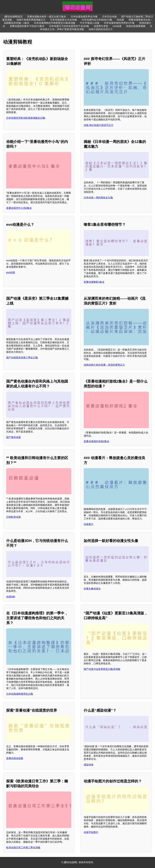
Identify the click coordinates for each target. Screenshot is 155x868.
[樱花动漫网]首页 (13, 17)
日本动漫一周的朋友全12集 (98, 198)
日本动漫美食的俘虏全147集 (119, 23)
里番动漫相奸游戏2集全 (96, 441)
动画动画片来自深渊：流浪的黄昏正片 (104, 365)
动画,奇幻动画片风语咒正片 (99, 125)
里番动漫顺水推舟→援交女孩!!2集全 (47, 17)
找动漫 (120, 20)
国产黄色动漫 (13, 437)
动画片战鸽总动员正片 (101, 29)
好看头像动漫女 (92, 589)
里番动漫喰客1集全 (94, 282)
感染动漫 (89, 765)
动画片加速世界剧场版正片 (31, 20)
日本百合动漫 (109, 17)
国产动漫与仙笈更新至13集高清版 (102, 669)
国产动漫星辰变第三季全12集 (22, 358)
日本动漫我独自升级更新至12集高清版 (55, 23)
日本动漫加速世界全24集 (84, 17)
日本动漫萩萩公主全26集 (64, 20)
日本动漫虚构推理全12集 (20, 694)
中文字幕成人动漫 (90, 23)
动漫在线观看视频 (136, 26)
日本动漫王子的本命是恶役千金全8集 (69, 26)
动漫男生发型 (101, 26)
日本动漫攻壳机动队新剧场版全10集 (26, 118)
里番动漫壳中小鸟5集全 (19, 208)
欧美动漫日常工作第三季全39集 (23, 848)
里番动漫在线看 (15, 758)
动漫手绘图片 (91, 832)
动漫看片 (89, 524)
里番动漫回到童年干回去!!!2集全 (27, 26)
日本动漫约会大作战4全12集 (97, 20)
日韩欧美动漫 (13, 517)
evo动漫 (117, 26)
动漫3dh (11, 597)
